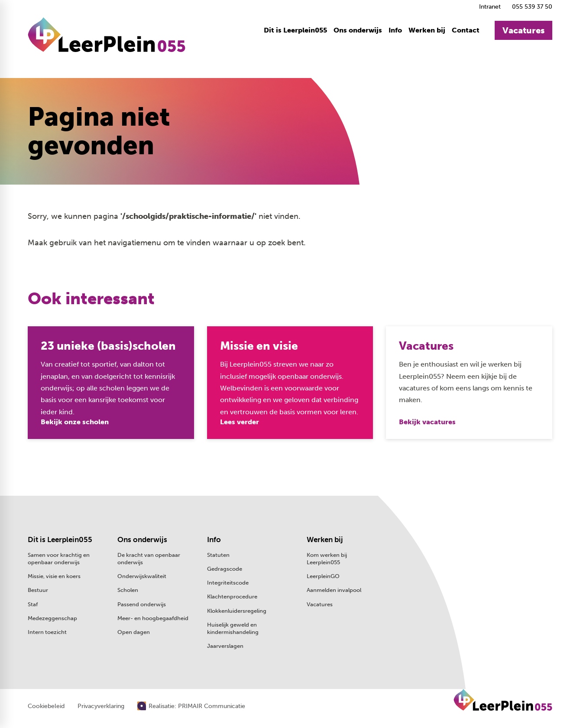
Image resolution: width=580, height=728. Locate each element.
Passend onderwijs (142, 604)
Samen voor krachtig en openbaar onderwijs (59, 559)
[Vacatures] (523, 30)
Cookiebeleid (46, 706)
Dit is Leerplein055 (60, 539)
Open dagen (134, 632)
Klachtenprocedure (232, 596)
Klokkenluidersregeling (237, 611)
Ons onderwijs (142, 539)
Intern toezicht (47, 632)
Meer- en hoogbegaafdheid (153, 618)
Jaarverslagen (225, 646)
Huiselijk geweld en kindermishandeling (233, 628)
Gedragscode (225, 569)
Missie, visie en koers (54, 576)
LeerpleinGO (323, 576)
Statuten (218, 555)
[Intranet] (489, 7)
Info (214, 539)
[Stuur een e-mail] (494, 539)
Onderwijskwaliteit (142, 576)
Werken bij (325, 539)
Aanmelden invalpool (334, 590)
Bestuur (38, 590)
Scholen (128, 590)
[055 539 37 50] (531, 7)
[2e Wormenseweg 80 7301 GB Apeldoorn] (501, 556)
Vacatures (320, 604)
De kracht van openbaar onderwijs (149, 559)
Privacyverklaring (101, 706)
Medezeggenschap (52, 618)
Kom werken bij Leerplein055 (327, 559)
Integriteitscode (228, 583)
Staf (33, 604)
